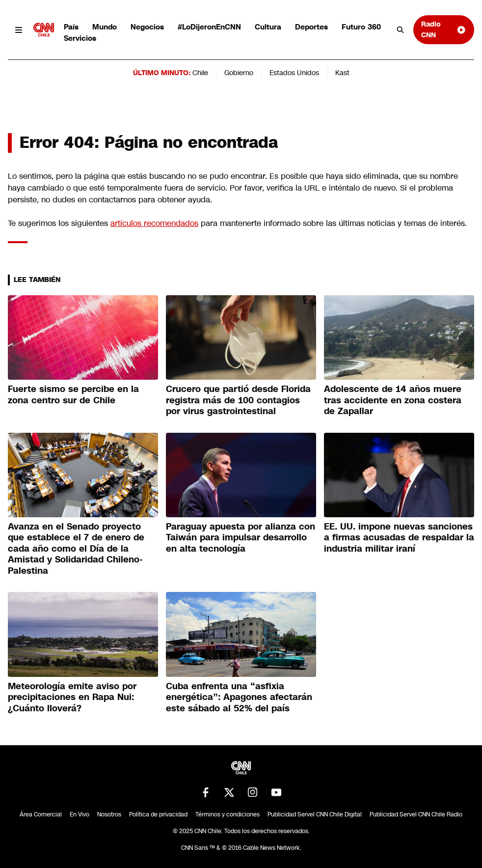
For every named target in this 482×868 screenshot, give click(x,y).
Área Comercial (41, 814)
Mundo (105, 27)
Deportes (311, 27)
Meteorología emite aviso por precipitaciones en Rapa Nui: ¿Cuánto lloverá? (72, 697)
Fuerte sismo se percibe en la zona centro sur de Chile (73, 395)
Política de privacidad (158, 814)
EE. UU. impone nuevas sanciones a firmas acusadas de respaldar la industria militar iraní (399, 538)
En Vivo (80, 814)
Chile (200, 73)
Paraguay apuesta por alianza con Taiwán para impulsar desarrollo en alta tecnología (241, 538)
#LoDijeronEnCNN (209, 27)
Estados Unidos (294, 73)
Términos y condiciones (228, 814)
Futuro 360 (361, 27)
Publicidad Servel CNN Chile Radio (416, 814)
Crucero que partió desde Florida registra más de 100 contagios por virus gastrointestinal (238, 400)
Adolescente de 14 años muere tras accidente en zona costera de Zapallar (393, 400)
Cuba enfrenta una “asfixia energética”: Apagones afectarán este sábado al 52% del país (239, 697)
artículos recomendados (154, 223)
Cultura (268, 27)
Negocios (147, 27)
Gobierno (239, 73)
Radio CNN (444, 29)
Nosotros (109, 814)
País (71, 27)
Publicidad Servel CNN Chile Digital (315, 814)
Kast (342, 73)
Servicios (80, 38)
